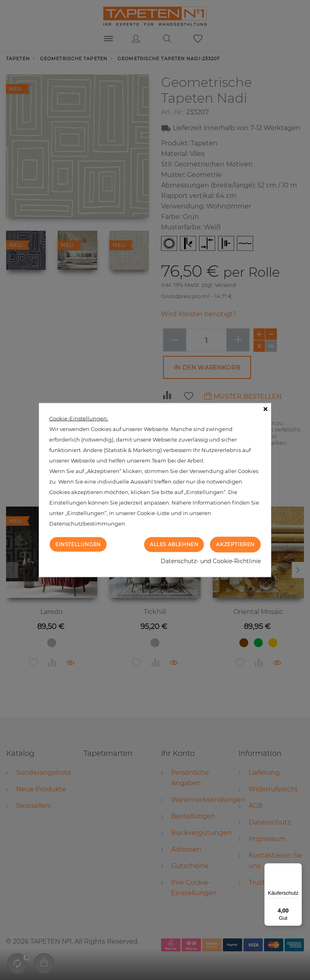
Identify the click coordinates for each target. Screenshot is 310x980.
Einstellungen (78, 544)
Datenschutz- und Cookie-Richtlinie (211, 561)
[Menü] (297, 868)
